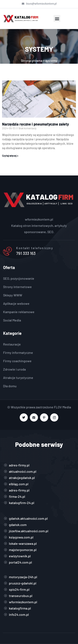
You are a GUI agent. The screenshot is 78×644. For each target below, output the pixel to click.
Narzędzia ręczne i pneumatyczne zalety (35, 124)
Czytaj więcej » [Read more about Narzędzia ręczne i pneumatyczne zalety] (10, 156)
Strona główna (32, 60)
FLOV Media (62, 407)
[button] (57, 18)
